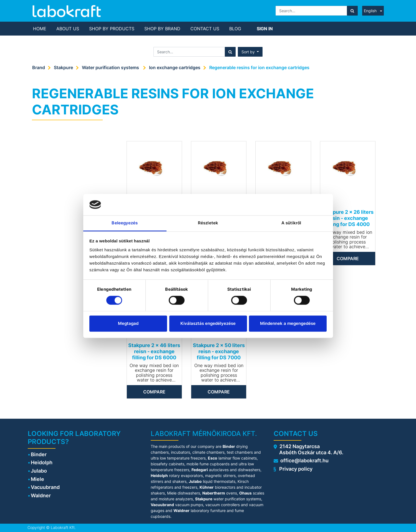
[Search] (352, 11)
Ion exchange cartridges (175, 67)
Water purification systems (111, 67)
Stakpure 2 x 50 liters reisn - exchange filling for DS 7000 (219, 351)
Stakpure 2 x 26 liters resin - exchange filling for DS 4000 (348, 218)
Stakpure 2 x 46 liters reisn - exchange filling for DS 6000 (154, 351)
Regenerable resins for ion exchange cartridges (259, 67)
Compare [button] (348, 259)
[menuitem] (40, 29)
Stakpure (63, 67)
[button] (250, 52)
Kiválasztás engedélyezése (208, 323)
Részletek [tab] (208, 223)
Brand (39, 67)
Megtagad (128, 323)
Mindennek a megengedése (288, 323)
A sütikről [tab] (291, 223)
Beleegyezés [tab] (125, 223)
